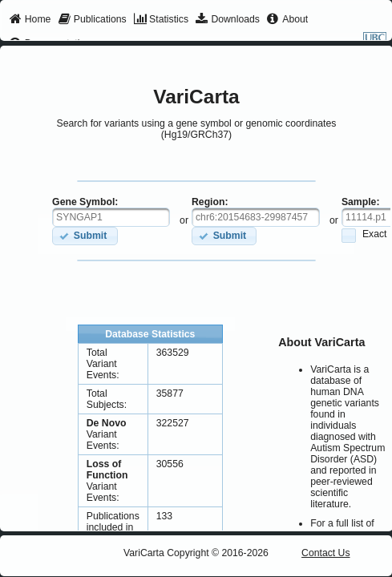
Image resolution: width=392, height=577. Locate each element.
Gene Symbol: (85, 202)
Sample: (361, 202)
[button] (85, 236)
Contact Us (326, 553)
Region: (210, 202)
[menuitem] (30, 20)
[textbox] (111, 217)
